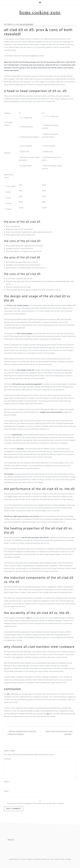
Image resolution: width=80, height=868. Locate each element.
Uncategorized (27, 24)
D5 (28, 618)
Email (7, 791)
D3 (8, 694)
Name (7, 782)
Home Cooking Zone (40, 12)
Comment (8, 759)
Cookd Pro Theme (63, 859)
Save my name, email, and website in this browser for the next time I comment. (36, 803)
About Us (11, 839)
